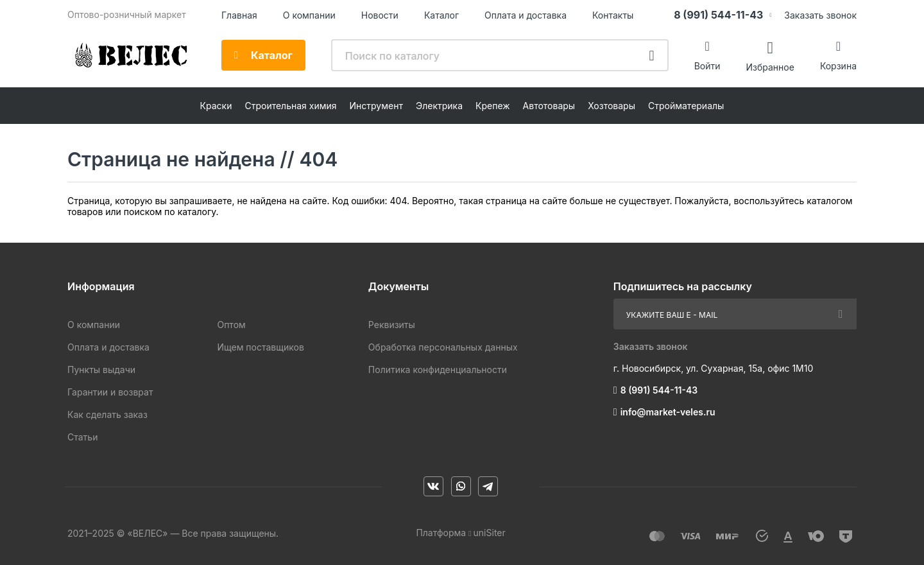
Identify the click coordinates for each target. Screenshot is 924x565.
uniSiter (490, 533)
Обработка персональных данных (443, 347)
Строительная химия (290, 106)
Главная (239, 15)
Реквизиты (392, 325)
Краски (216, 106)
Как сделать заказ (107, 414)
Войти (707, 66)
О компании (309, 15)
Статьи (82, 437)
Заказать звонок (820, 15)
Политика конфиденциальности (438, 369)
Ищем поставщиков (260, 347)
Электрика (439, 106)
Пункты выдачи (101, 369)
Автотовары (549, 106)
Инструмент (376, 106)
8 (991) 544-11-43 (718, 15)
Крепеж (493, 106)
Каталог (441, 15)
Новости (380, 15)
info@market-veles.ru (668, 412)
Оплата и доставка (526, 15)
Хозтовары (612, 106)
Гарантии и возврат (110, 392)
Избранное (770, 66)
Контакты (613, 15)
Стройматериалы (686, 106)
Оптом (231, 325)
